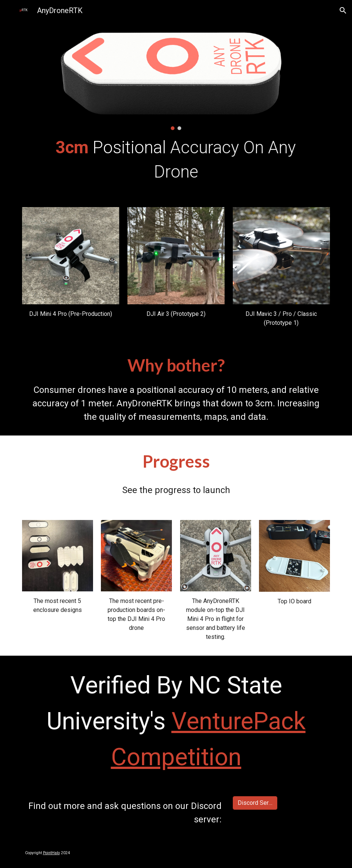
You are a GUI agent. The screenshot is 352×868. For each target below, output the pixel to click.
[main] (176, 159)
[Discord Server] (255, 803)
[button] (343, 10)
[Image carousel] (176, 80)
